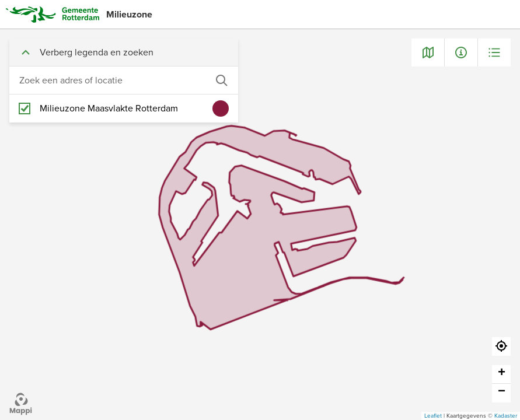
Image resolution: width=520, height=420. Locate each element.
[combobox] (112, 80)
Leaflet (433, 416)
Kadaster (506, 416)
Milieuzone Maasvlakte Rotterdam (109, 108)
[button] (501, 346)
